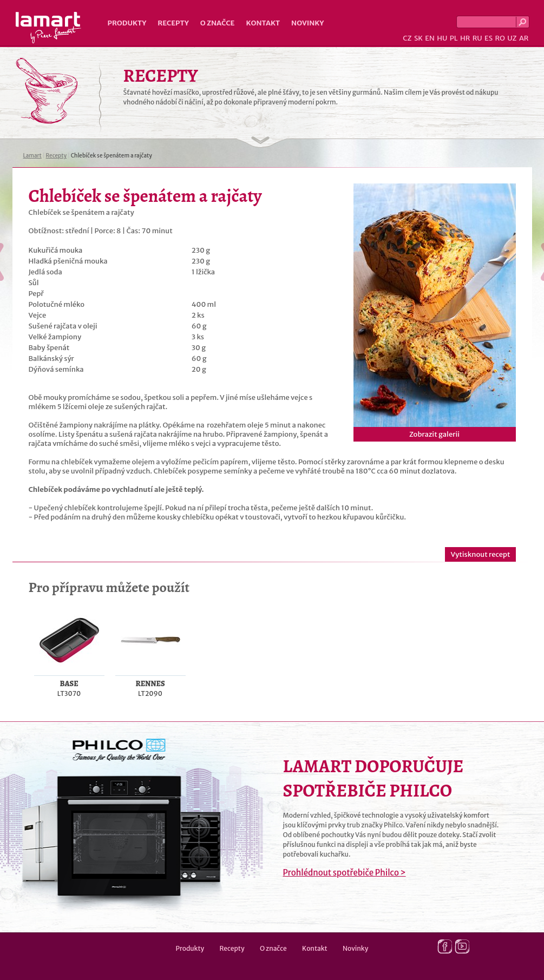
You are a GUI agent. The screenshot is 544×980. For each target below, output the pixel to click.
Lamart (48, 28)
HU (442, 38)
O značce (218, 23)
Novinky (307, 23)
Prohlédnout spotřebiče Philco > (345, 873)
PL (454, 38)
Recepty (173, 23)
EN (430, 38)
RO (500, 38)
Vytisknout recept (480, 554)
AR (524, 38)
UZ (512, 38)
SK (418, 38)
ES (489, 38)
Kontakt (263, 23)
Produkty (127, 23)
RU (477, 38)
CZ (407, 38)
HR (465, 38)
